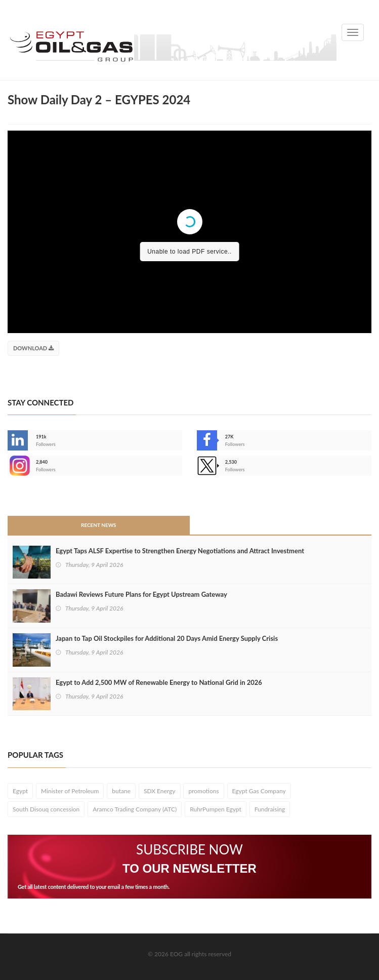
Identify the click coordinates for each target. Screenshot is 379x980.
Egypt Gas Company (259, 791)
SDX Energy (160, 791)
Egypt (20, 791)
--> (18, 466)
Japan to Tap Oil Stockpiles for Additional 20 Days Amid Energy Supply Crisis (167, 638)
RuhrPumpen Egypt (216, 809)
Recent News (99, 525)
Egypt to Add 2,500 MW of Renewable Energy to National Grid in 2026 (159, 682)
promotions (203, 791)
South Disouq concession (46, 809)
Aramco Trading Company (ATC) (135, 809)
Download (33, 348)
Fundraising (270, 809)
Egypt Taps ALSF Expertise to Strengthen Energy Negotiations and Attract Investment (180, 551)
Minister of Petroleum (70, 791)
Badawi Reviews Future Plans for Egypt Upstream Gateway (141, 594)
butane (121, 791)
